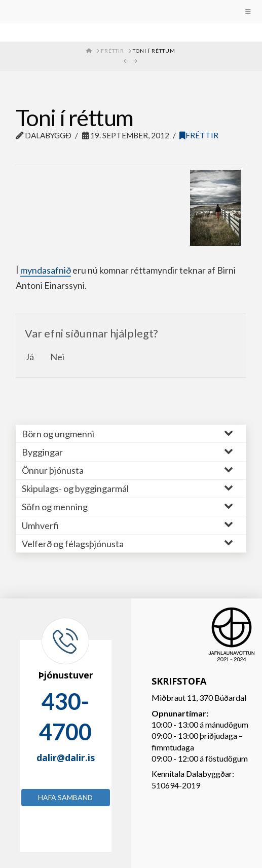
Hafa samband (65, 797)
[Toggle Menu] (131, 12)
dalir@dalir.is (66, 758)
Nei (57, 357)
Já (30, 357)
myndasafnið (46, 270)
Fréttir (199, 135)
